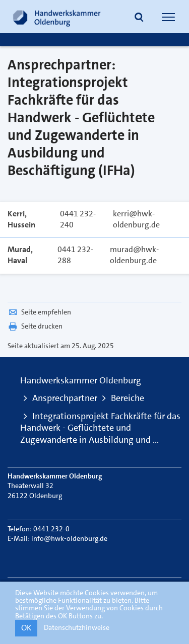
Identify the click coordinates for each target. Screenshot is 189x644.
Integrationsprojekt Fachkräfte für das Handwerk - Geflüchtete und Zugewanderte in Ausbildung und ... (100, 428)
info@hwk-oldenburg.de (69, 538)
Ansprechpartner (65, 398)
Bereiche (128, 398)
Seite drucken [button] (35, 326)
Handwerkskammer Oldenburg (81, 380)
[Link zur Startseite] (57, 17)
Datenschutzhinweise (77, 627)
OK (26, 628)
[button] (139, 18)
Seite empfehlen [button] (39, 312)
